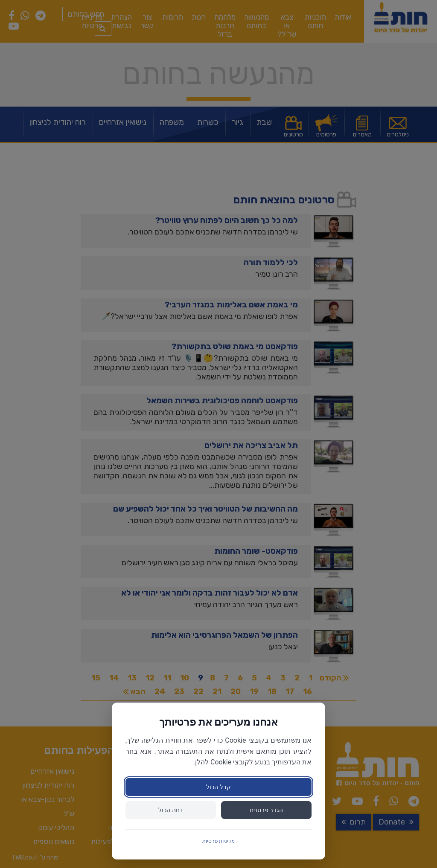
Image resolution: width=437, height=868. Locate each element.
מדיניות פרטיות (219, 841)
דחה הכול (170, 810)
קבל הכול (218, 787)
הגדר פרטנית (266, 810)
